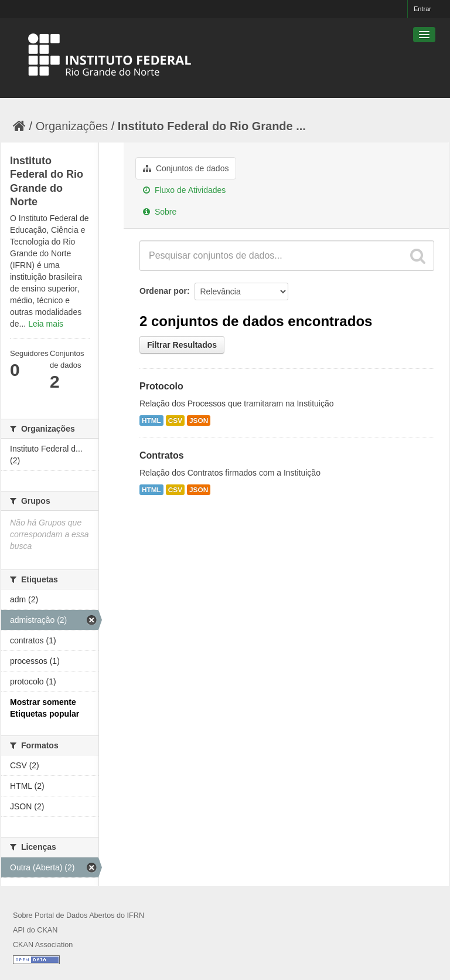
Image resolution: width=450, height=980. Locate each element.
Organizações (72, 126)
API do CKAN (35, 930)
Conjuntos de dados (186, 168)
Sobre (160, 212)
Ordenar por (163, 291)
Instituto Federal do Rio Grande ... (212, 126)
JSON (199, 421)
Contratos (162, 455)
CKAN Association (43, 945)
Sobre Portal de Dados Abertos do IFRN (79, 915)
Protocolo (161, 386)
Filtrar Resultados (182, 345)
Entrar (422, 9)
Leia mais (46, 324)
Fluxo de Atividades (184, 190)
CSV (175, 421)
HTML (151, 421)
